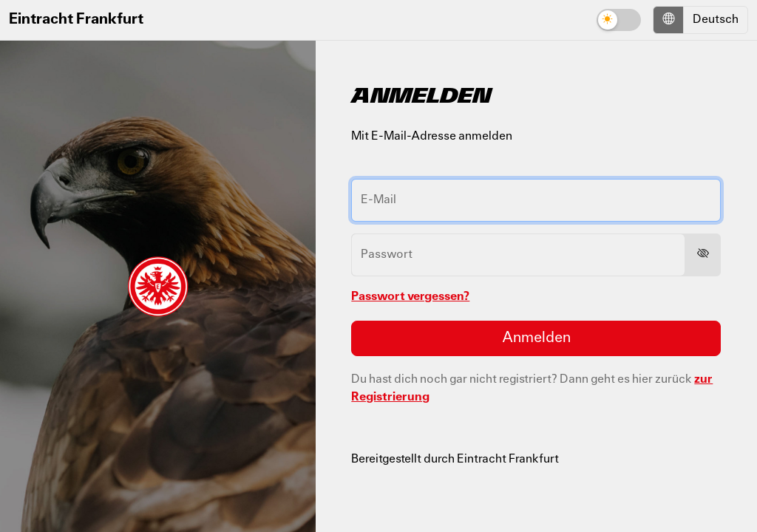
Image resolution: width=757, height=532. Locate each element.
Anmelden (536, 338)
